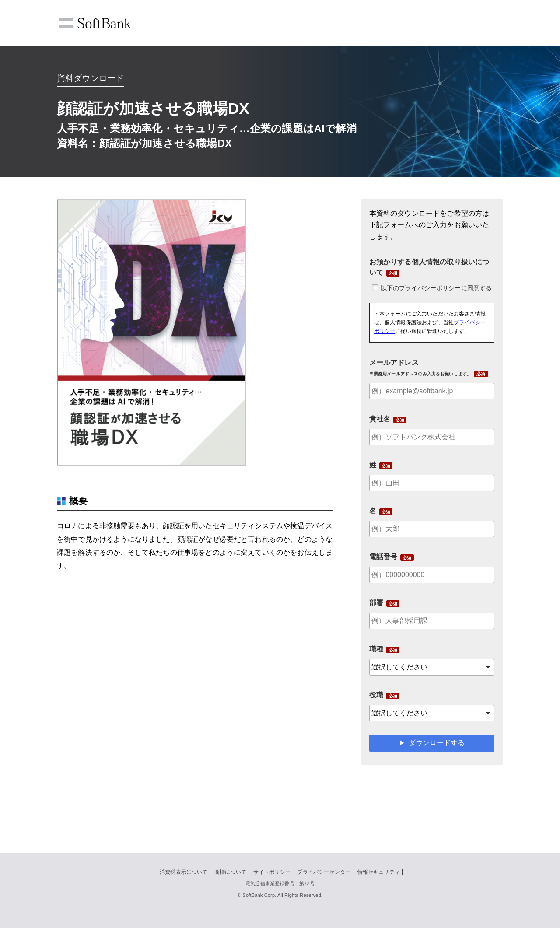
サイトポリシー (272, 872)
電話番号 (383, 557)
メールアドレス (420, 368)
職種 (376, 649)
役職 (376, 695)
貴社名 (380, 419)
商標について (230, 872)
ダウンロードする (437, 743)
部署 (376, 603)
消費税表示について (184, 872)
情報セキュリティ (379, 872)
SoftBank (95, 23)
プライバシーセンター (324, 872)
